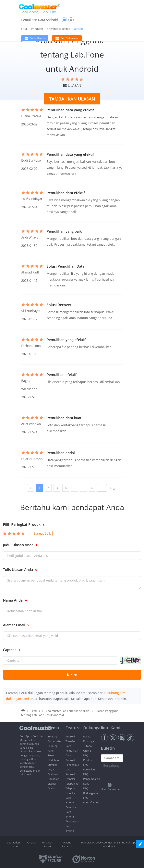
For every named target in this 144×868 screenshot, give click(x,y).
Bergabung (111, 766)
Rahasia (31, 842)
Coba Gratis (37, 38)
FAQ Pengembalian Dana (92, 779)
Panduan (37, 29)
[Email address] (112, 758)
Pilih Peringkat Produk (22, 524)
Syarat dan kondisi (14, 844)
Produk (35, 711)
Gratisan (53, 774)
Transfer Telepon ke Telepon (72, 784)
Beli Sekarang (69, 38)
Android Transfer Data (70, 741)
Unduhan (53, 760)
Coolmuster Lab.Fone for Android (68, 711)
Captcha (10, 650)
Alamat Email (14, 625)
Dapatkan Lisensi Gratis (54, 784)
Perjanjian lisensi (47, 844)
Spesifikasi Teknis (59, 29)
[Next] (92, 488)
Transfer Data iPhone (70, 798)
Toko (51, 755)
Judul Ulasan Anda (18, 545)
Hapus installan (67, 844)
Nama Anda (13, 600)
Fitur (24, 29)
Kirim (72, 675)
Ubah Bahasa (109, 789)
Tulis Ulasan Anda (18, 570)
